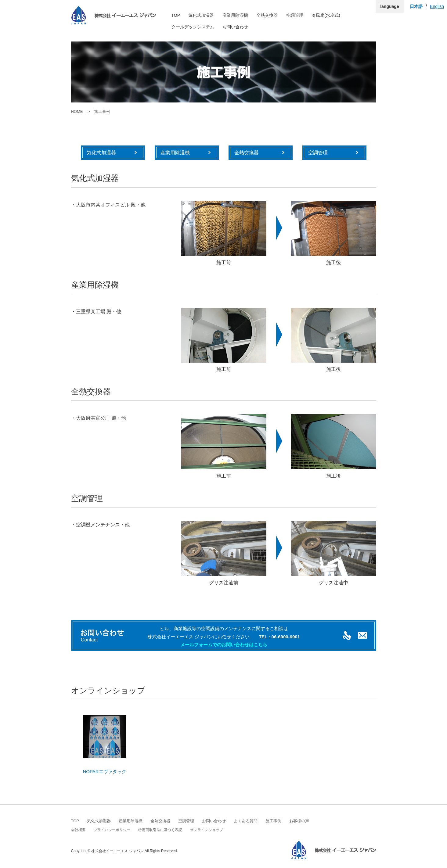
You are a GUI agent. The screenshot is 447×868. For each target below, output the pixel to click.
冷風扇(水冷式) (326, 15)
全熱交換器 (267, 15)
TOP (176, 15)
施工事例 (273, 821)
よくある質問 (246, 821)
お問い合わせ (235, 27)
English (437, 6)
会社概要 (78, 830)
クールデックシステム (193, 27)
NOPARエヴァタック (104, 771)
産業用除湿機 (235, 15)
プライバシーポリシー (112, 830)
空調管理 (295, 15)
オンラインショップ (207, 830)
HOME (77, 111)
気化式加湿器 (201, 15)
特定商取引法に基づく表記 (160, 830)
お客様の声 (299, 821)
